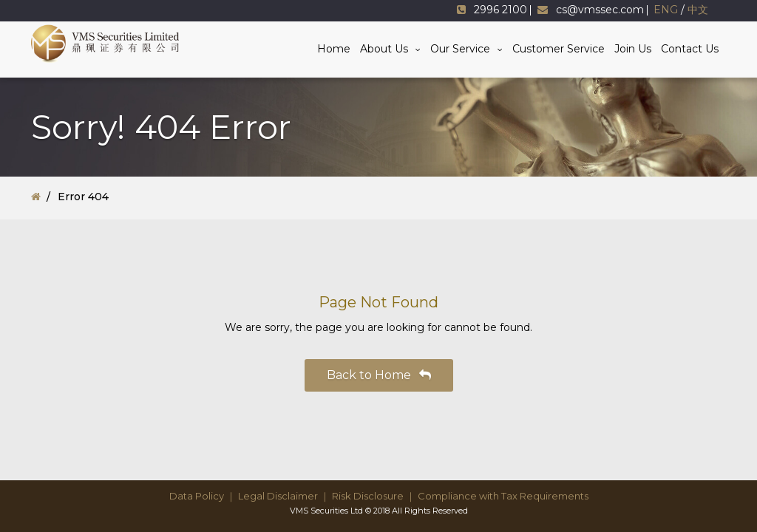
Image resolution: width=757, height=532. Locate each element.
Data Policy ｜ (203, 496)
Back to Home (379, 375)
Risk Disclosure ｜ (374, 496)
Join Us (633, 49)
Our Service (460, 49)
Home (334, 49)
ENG (666, 10)
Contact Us (690, 49)
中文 (698, 10)
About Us (384, 49)
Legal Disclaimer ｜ (284, 496)
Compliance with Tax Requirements (503, 496)
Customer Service (559, 49)
